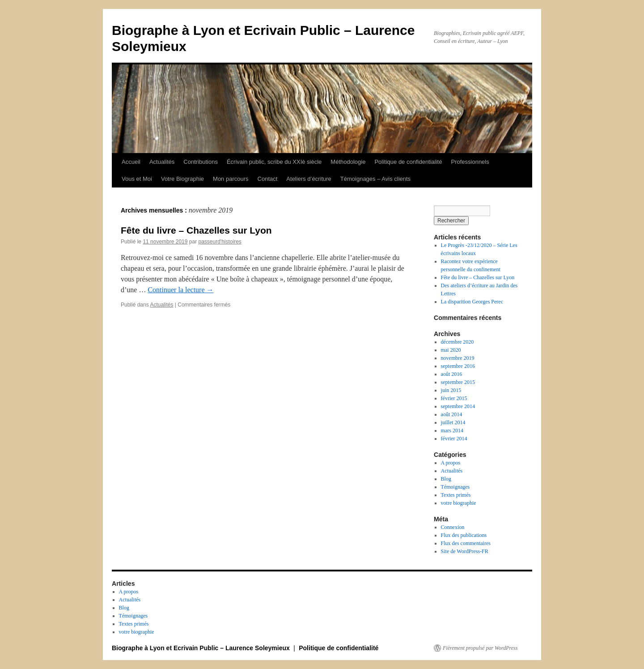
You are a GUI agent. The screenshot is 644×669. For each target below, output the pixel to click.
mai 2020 (451, 350)
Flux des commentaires (466, 543)
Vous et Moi (137, 179)
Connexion (453, 527)
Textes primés (456, 495)
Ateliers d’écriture (309, 179)
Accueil (131, 162)
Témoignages (455, 487)
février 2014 (454, 439)
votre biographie (459, 503)
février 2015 (454, 398)
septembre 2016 (458, 366)
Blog (446, 479)
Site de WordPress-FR (465, 551)
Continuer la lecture (180, 290)
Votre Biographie (182, 179)
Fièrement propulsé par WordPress (480, 648)
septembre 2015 (458, 382)
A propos (451, 463)
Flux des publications (464, 535)
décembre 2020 (458, 342)
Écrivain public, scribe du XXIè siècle (274, 162)
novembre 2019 (458, 358)
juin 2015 (451, 390)
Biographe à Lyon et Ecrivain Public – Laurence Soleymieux (202, 648)
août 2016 (452, 374)
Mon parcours (231, 179)
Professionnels (470, 162)
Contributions (201, 162)
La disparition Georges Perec (472, 302)
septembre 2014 (458, 406)
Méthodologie (348, 162)
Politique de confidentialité (408, 162)
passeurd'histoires (220, 242)
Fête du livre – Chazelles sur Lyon (196, 230)
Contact (268, 179)
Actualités (162, 162)
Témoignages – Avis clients (375, 179)
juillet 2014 (453, 422)
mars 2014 (452, 430)
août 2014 (452, 414)
